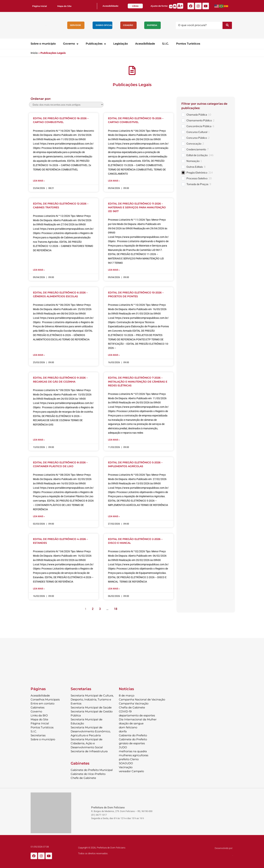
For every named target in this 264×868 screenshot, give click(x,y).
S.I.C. (166, 44)
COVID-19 (125, 711)
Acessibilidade (145, 44)
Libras (135, 6)
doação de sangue (131, 723)
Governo (71, 44)
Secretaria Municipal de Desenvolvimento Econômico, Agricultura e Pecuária (91, 731)
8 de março (127, 695)
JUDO (123, 747)
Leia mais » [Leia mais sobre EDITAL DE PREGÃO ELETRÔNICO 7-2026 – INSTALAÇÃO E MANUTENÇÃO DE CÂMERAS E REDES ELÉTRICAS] (114, 439)
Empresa (152, 25)
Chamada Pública (197, 115)
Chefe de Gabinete (83, 777)
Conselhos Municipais (45, 699)
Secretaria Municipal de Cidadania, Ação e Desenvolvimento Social (87, 743)
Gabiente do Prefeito (133, 735)
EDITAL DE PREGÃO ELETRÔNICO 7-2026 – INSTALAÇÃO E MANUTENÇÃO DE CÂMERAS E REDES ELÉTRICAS (138, 381)
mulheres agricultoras (134, 755)
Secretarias (38, 735)
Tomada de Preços (197, 184)
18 (117, 607)
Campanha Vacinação (134, 703)
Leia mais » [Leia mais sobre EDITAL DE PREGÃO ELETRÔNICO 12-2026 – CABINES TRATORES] (39, 270)
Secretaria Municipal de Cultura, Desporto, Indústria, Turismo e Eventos (92, 699)
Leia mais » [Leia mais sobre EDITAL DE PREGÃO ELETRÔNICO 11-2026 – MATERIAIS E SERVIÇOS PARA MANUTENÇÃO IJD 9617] (114, 270)
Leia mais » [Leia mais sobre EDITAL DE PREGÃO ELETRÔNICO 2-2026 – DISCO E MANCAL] (114, 588)
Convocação (194, 144)
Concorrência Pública (199, 126)
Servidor (75, 25)
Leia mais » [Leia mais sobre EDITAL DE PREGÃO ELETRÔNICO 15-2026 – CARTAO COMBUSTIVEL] (114, 181)
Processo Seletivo (197, 178)
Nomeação (193, 161)
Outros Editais (195, 167)
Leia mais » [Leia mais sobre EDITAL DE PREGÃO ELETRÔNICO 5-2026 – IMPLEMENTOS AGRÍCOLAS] (114, 516)
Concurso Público (197, 138)
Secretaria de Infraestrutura (89, 751)
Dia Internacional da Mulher (138, 719)
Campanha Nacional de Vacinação (142, 699)
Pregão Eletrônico (197, 173)
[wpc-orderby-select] (66, 105)
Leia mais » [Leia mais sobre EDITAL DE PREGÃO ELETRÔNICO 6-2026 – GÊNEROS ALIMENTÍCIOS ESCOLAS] (39, 355)
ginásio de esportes (132, 743)
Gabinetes (38, 707)
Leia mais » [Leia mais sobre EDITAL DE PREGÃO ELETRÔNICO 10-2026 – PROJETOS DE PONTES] (114, 355)
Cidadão (128, 25)
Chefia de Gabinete (132, 707)
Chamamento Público (199, 120)
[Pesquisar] (227, 25)
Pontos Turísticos (188, 44)
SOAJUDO (126, 762)
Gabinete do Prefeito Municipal (92, 769)
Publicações (96, 44)
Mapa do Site (64, 6)
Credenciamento (196, 149)
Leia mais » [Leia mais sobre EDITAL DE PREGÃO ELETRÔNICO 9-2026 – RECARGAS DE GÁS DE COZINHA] (39, 439)
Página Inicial (40, 6)
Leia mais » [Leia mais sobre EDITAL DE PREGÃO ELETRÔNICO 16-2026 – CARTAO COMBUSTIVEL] (39, 181)
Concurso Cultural (197, 132)
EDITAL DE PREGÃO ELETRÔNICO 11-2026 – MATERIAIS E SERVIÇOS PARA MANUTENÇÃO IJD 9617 (137, 207)
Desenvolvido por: (224, 847)
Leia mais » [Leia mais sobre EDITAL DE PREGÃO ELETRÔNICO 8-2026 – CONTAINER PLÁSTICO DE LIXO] (39, 516)
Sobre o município (43, 44)
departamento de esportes (137, 715)
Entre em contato (42, 703)
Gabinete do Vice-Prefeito (88, 773)
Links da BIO (39, 715)
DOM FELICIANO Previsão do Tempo (132, 660)
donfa (123, 731)
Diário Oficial (104, 25)
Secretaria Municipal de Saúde (91, 707)
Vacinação (126, 766)
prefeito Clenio (129, 759)
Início (34, 53)
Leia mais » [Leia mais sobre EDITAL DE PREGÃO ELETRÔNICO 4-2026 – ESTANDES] (39, 588)
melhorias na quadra (133, 751)
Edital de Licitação (197, 155)
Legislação (121, 44)
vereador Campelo (131, 770)
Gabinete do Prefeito (133, 739)
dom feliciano (128, 727)
